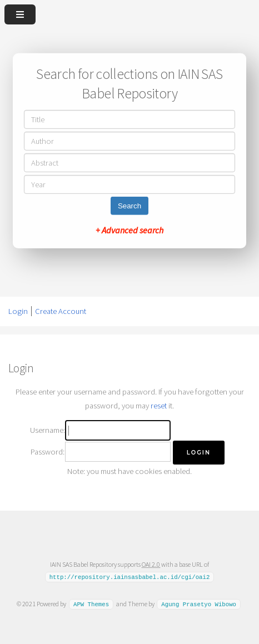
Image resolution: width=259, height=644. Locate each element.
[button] (199, 453)
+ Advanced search (129, 230)
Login (18, 311)
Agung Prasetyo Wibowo (199, 604)
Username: (48, 430)
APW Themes (91, 604)
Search (129, 206)
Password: (48, 452)
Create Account (61, 311)
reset (159, 406)
